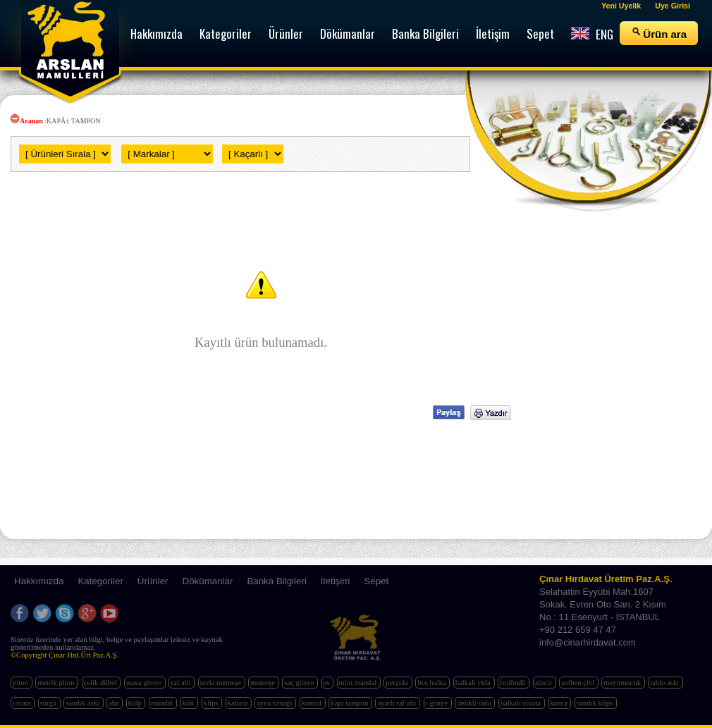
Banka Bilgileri (276, 581)
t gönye (438, 703)
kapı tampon (350, 703)
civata (23, 703)
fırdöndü (514, 683)
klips (212, 703)
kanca (560, 703)
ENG (592, 34)
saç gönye (300, 683)
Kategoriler (100, 581)
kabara (239, 703)
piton (22, 683)
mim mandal (359, 683)
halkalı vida (474, 683)
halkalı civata (522, 703)
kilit (189, 703)
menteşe (264, 683)
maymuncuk (623, 683)
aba (115, 703)
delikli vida (475, 703)
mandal (163, 703)
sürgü (49, 703)
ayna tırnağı (275, 703)
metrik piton (57, 683)
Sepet (376, 581)
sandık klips (596, 703)
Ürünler (153, 581)
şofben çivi (579, 683)
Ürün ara (659, 33)
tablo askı (665, 683)
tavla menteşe (222, 683)
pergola (398, 683)
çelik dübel (102, 683)
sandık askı (83, 703)
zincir (545, 683)
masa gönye (145, 683)
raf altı (182, 683)
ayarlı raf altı (398, 703)
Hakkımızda (39, 581)
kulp (136, 703)
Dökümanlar (208, 581)
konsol (313, 703)
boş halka (432, 683)
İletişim (335, 581)
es (328, 683)
